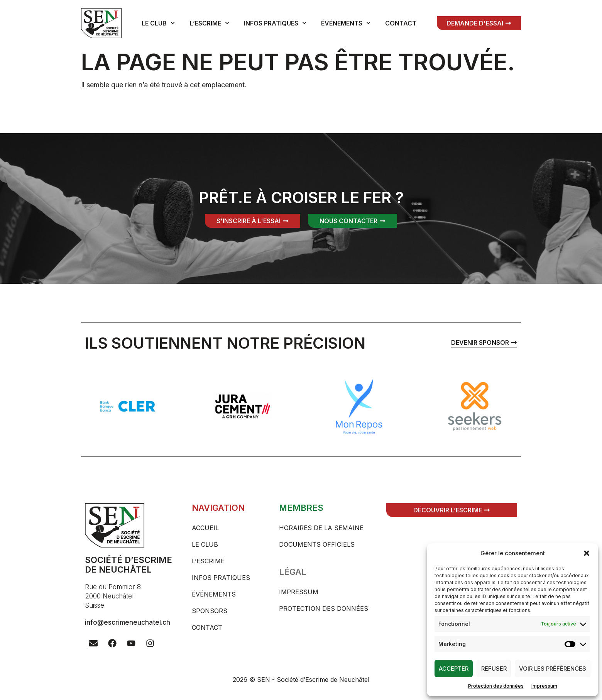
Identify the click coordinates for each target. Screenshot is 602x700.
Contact (401, 23)
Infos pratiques (275, 23)
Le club (158, 23)
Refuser (494, 669)
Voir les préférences (553, 669)
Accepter (454, 669)
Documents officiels (317, 544)
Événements (346, 23)
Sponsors (210, 611)
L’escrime (210, 23)
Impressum (544, 686)
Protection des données (496, 686)
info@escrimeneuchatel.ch (128, 622)
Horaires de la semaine (321, 528)
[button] (587, 553)
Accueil (205, 528)
